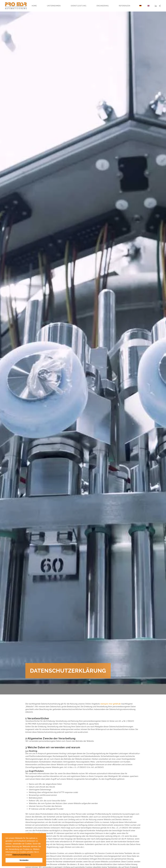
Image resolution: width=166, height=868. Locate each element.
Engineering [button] (103, 6)
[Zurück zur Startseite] (16, 6)
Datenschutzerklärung (22, 855)
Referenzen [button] (125, 6)
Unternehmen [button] (54, 6)
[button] (12, 855)
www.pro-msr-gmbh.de (110, 704)
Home (34, 6)
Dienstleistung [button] (79, 6)
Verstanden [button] (24, 860)
